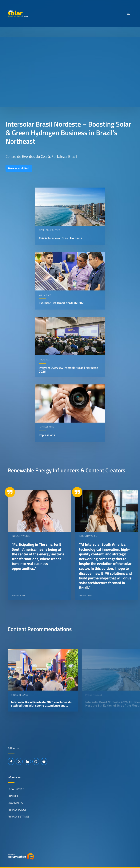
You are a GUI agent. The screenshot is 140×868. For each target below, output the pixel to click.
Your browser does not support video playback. (70, 72)
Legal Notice (16, 789)
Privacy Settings (18, 816)
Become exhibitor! (19, 168)
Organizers (15, 803)
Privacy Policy (17, 809)
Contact (13, 796)
